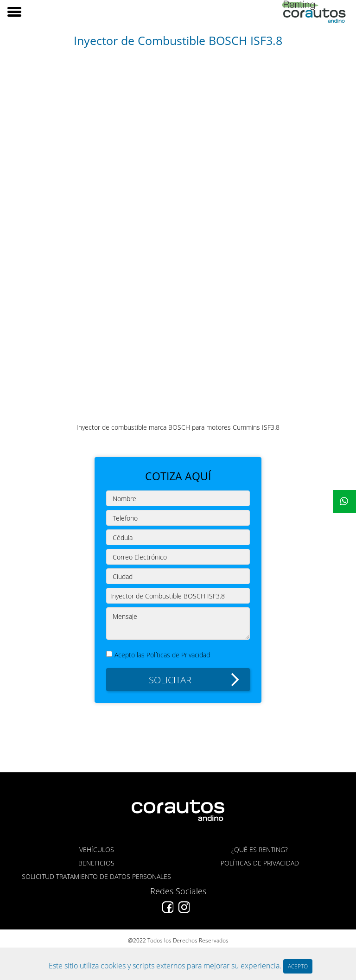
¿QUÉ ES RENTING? (260, 850)
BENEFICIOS (96, 863)
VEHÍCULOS (97, 850)
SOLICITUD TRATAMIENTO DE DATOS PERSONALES (96, 876)
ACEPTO (298, 966)
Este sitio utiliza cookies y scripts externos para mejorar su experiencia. (166, 966)
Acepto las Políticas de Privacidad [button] (162, 655)
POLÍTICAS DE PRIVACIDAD (260, 863)
